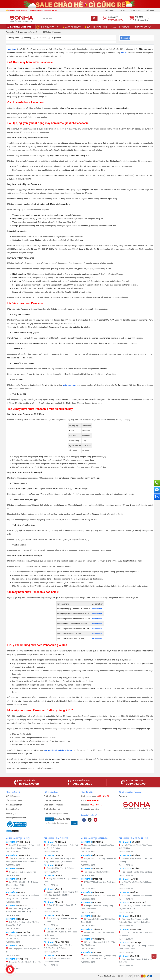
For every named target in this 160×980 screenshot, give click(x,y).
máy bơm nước (70, 385)
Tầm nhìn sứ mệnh (14, 800)
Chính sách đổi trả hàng (53, 805)
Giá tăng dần (39, 38)
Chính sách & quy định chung (56, 813)
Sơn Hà (124, 53)
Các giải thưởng (13, 809)
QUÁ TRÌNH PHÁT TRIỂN (96, 27)
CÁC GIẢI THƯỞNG (72, 27)
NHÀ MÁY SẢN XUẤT (143, 27)
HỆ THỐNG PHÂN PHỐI (49, 27)
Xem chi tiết (97, 609)
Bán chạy (26, 38)
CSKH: (90, 800)
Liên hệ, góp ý (12, 813)
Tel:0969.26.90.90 (13, 852)
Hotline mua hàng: (95, 796)
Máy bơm (12, 49)
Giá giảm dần (54, 38)
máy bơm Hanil (50, 750)
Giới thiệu (150, 10)
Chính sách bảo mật (52, 809)
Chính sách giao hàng (53, 800)
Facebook (123, 796)
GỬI (74, 823)
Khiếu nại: (91, 805)
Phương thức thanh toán (16, 818)
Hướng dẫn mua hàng (90, 809)
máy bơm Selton (65, 750)
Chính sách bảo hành (52, 796)
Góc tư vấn (110, 10)
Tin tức (123, 10)
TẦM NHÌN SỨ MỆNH (120, 27)
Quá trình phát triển (14, 805)
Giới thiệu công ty (13, 796)
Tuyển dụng (136, 10)
